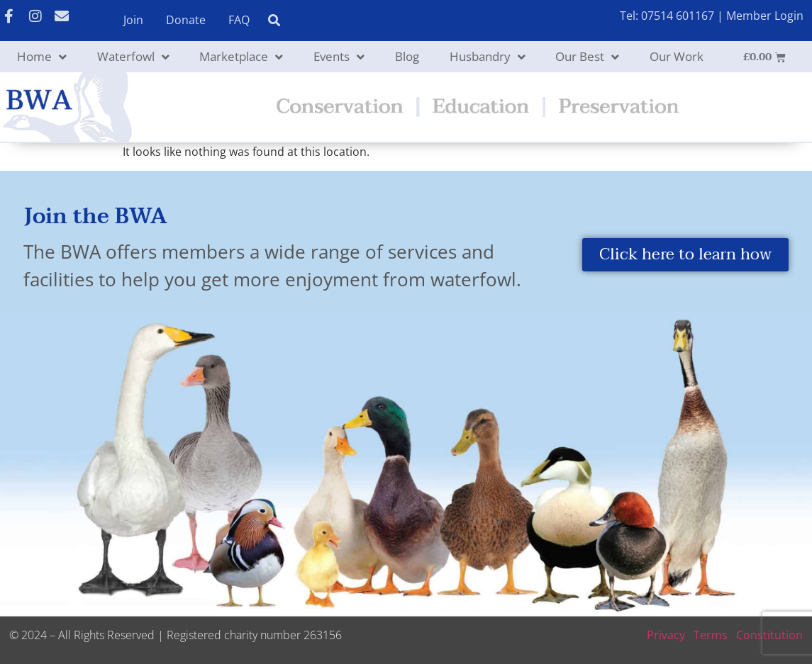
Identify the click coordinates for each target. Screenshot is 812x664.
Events (339, 57)
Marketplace (241, 57)
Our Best (587, 57)
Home (42, 57)
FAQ (239, 20)
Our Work (677, 56)
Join (133, 20)
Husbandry (488, 57)
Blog (407, 56)
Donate (186, 20)
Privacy (666, 635)
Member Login (765, 16)
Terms (711, 635)
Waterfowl (133, 57)
